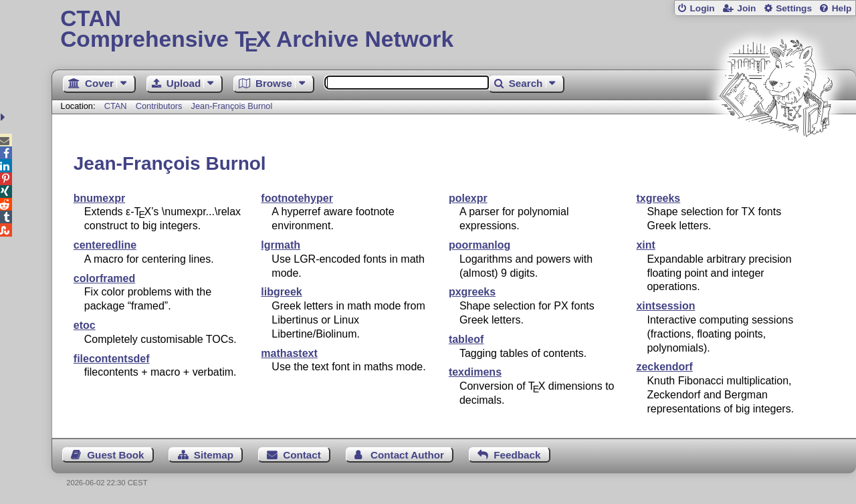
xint (645, 245)
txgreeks (658, 198)
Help (842, 8)
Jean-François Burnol (232, 106)
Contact (302, 455)
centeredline (105, 245)
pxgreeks (472, 292)
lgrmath (281, 245)
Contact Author (407, 455)
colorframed (104, 278)
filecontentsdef (112, 359)
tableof (466, 339)
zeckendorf (664, 367)
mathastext (289, 353)
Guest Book (115, 455)
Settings (794, 8)
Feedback (517, 455)
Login (702, 8)
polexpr (468, 198)
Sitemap (214, 455)
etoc (85, 325)
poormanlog (479, 245)
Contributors (159, 106)
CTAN (116, 106)
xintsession (665, 306)
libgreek (281, 292)
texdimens (475, 372)
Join (746, 8)
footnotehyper (297, 198)
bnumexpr (99, 198)
